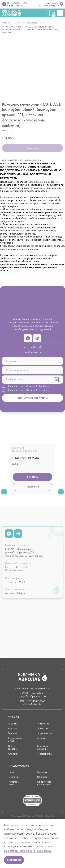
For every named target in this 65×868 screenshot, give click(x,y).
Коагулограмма (25, 458)
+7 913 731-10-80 (32, 347)
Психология (43, 724)
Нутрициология (45, 733)
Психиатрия (43, 729)
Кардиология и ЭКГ (15, 740)
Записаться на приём (32, 398)
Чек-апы (13, 729)
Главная (6, 23)
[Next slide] (61, 468)
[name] (33, 361)
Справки (13, 754)
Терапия (12, 733)
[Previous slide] (4, 468)
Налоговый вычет (14, 783)
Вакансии (42, 777)
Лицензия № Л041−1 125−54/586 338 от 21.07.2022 (33, 818)
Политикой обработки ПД (40, 386)
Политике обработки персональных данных (28, 848)
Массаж (41, 738)
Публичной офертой (36, 390)
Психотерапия (44, 754)
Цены (11, 772)
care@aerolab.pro (33, 352)
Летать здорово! (13, 748)
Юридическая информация (44, 783)
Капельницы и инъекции (43, 748)
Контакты (42, 772)
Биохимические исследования (29, 23)
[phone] (33, 370)
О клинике (14, 777)
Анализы (13, 724)
